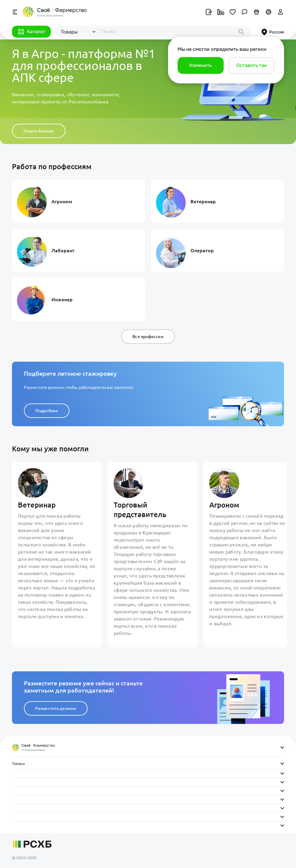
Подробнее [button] (47, 411)
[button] (31, 32)
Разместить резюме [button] (56, 708)
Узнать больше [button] (39, 131)
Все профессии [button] (148, 337)
